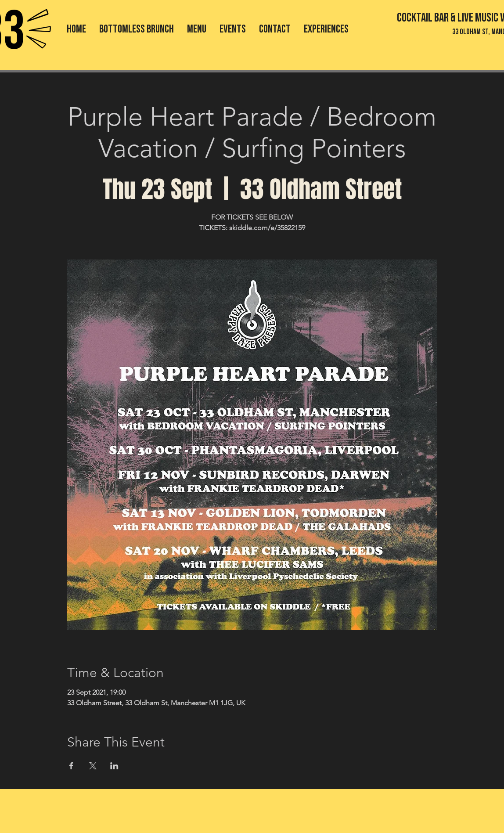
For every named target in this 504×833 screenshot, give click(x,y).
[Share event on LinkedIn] (114, 766)
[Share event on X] (93, 766)
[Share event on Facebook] (71, 766)
